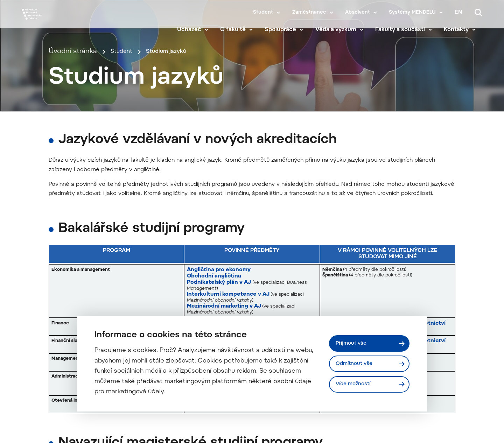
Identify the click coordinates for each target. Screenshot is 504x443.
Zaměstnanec (309, 13)
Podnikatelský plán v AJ (219, 437)
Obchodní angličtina (214, 431)
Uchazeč (195, 32)
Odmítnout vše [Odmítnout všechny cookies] (357, 364)
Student (263, 13)
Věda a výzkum (342, 32)
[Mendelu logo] (63, 22)
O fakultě (240, 32)
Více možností (356, 385)
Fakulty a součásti (406, 32)
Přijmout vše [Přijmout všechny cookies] (354, 342)
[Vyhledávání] (478, 13)
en (458, 13)
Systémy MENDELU (412, 13)
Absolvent (358, 13)
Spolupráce (287, 32)
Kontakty (463, 32)
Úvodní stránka (73, 137)
